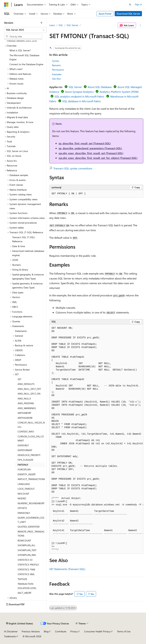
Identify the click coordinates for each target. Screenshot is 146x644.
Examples (57, 74)
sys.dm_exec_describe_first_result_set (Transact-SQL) (91, 153)
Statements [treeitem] (21, 331)
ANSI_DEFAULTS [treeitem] (26, 384)
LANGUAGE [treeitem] (24, 484)
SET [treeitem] (19, 379)
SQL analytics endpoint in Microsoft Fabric (79, 96)
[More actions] (140, 25)
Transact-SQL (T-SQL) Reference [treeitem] (24, 239)
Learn (52, 25)
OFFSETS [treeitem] (22, 508)
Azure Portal (105, 14)
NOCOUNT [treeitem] (23, 494)
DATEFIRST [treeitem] (23, 445)
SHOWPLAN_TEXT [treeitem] (27, 550)
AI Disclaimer (11, 631)
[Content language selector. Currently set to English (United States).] (20, 624)
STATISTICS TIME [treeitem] (26, 569)
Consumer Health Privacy (97, 631)
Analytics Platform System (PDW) (119, 92)
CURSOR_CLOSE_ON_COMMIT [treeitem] (31, 439)
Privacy (74, 631)
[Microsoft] (6, 5)
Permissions (58, 70)
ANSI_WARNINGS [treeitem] (27, 408)
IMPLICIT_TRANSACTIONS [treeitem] (31, 479)
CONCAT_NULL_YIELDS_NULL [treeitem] (31, 425)
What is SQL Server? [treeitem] (20, 50)
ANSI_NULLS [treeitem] (24, 399)
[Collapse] (41, 23)
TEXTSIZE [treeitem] (22, 579)
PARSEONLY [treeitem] (24, 513)
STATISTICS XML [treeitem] (26, 574)
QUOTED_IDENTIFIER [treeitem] (29, 527)
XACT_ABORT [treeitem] (24, 593)
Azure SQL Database (100, 87)
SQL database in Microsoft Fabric (82, 101)
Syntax (55, 61)
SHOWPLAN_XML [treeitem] (27, 555)
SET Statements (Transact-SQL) (67, 569)
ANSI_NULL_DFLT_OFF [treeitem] (29, 389)
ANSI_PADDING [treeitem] (26, 403)
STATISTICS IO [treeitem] (25, 560)
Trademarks (10, 636)
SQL (61, 25)
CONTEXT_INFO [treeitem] (26, 432)
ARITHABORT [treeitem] (24, 413)
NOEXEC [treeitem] (22, 498)
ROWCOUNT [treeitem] (24, 541)
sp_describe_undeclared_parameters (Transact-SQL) (90, 148)
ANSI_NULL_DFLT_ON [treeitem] (29, 394)
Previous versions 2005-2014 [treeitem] (22, 41)
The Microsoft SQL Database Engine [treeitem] (24, 57)
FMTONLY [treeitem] (23, 465)
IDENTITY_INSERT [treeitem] (27, 474)
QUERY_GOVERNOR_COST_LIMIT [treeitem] (31, 520)
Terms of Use (124, 631)
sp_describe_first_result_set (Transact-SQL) (85, 143)
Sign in (138, 4)
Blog (46, 631)
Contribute (61, 631)
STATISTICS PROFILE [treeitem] (28, 565)
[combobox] (25, 30)
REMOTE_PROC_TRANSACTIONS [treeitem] (31, 534)
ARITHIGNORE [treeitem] (25, 418)
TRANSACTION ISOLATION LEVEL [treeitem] (27, 586)
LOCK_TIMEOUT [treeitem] (26, 489)
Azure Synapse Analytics (79, 92)
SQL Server (72, 25)
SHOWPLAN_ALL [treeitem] (27, 545)
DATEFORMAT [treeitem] (25, 450)
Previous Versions (31, 631)
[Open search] (130, 5)
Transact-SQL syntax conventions (73, 168)
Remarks (56, 65)
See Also (56, 79)
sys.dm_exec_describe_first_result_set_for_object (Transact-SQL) (98, 158)
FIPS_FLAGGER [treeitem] (25, 460)
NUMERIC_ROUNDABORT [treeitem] (31, 503)
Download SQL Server (128, 14)
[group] (96, 439)
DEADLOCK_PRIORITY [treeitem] (29, 455)
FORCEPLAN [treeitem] (24, 469)
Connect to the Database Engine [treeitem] (26, 64)
